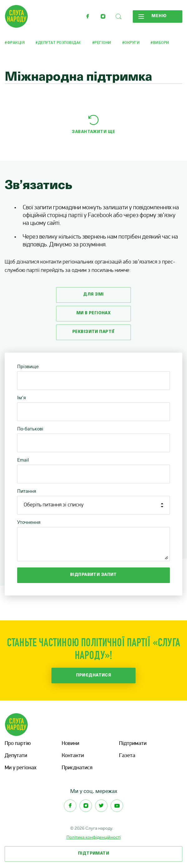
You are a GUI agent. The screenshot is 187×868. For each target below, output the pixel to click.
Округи (132, 43)
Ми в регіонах (94, 313)
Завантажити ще (93, 132)
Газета (127, 756)
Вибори (161, 43)
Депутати (16, 756)
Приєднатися (94, 675)
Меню (152, 16)
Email (23, 460)
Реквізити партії (93, 332)
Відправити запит (93, 575)
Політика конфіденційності (93, 837)
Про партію (18, 744)
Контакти (73, 756)
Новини (70, 744)
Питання (27, 491)
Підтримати (133, 744)
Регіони (103, 43)
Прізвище (28, 366)
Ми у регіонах (21, 768)
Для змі (93, 294)
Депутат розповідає (60, 43)
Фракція (16, 43)
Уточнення (29, 522)
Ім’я (22, 398)
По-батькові (30, 429)
